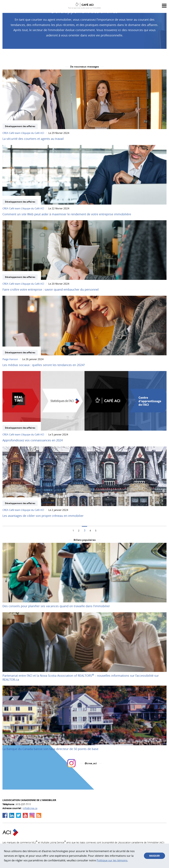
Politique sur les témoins (112, 860)
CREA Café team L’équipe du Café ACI (23, 133)
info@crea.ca (30, 808)
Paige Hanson (10, 359)
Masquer (154, 856)
